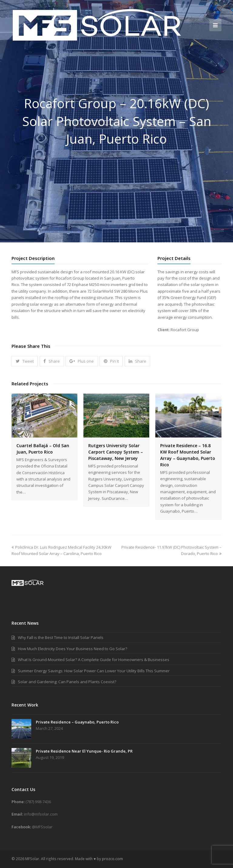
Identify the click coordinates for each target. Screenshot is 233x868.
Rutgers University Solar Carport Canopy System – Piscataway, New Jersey (116, 452)
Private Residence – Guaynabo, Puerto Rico (77, 722)
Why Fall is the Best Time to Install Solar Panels (61, 637)
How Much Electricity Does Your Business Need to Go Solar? (73, 649)
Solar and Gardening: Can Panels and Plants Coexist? (67, 682)
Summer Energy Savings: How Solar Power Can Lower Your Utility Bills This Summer (94, 671)
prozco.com (112, 859)
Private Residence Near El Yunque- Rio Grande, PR (84, 751)
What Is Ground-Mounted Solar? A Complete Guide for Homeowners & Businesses (94, 660)
